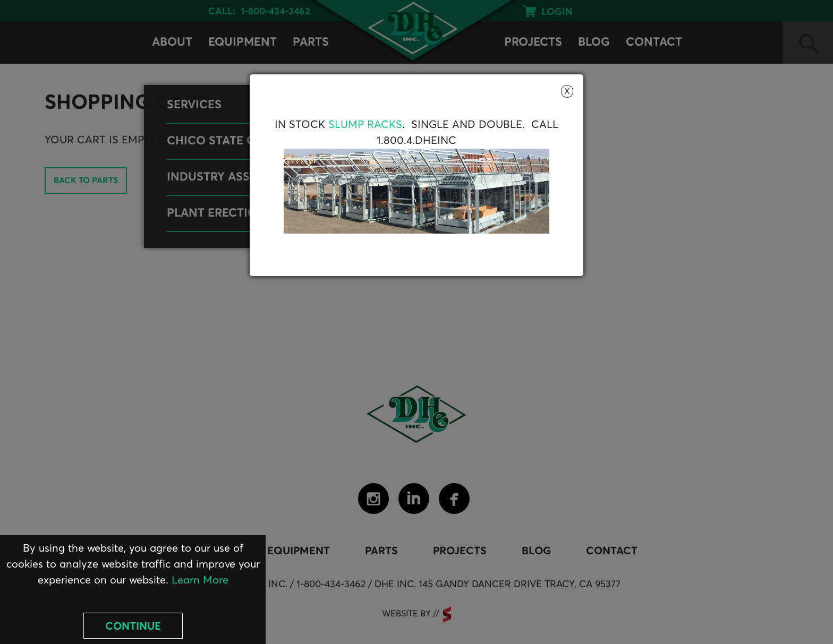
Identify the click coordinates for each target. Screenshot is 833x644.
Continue (133, 626)
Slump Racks (365, 125)
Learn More (200, 580)
